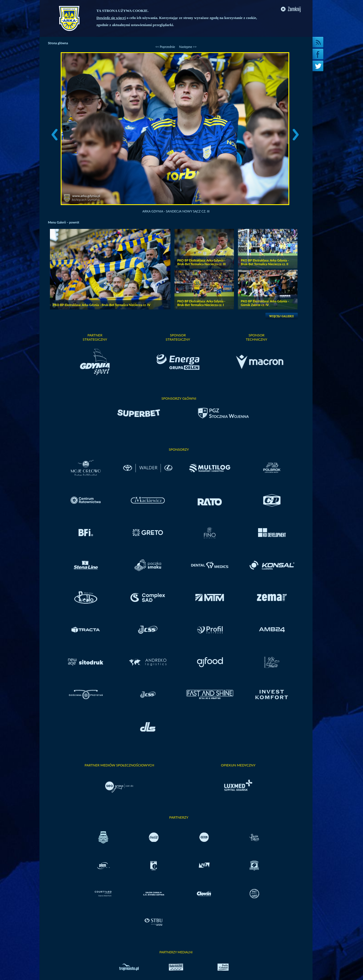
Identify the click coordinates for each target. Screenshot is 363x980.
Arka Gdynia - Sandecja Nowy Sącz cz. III (176, 211)
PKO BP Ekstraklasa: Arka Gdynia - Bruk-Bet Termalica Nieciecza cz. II (265, 262)
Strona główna (58, 43)
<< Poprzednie (165, 47)
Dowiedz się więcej (111, 18)
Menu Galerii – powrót (64, 222)
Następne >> (188, 47)
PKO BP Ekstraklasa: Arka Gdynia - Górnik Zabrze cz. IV (265, 303)
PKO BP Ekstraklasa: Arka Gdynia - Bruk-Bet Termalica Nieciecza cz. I (201, 303)
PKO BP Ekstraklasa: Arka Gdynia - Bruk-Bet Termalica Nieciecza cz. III (201, 262)
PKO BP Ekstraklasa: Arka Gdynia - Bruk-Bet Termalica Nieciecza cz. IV (102, 305)
